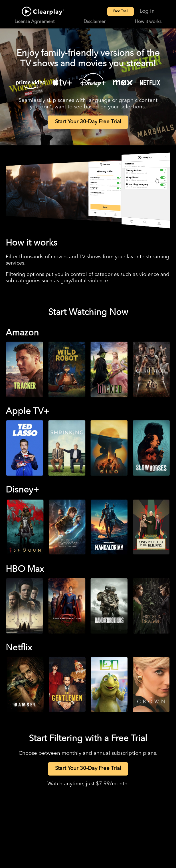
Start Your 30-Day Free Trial (88, 122)
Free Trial (120, 11)
